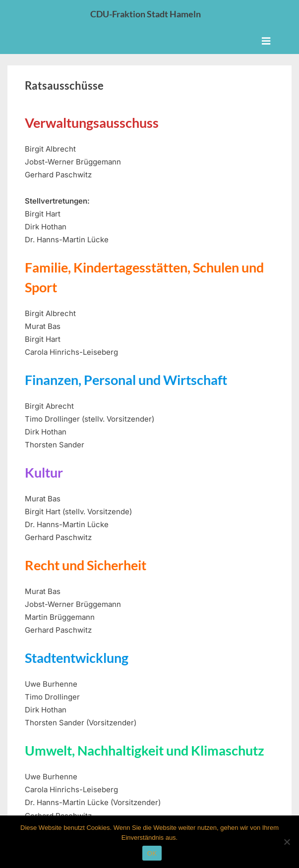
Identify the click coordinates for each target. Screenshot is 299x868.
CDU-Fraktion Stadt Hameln (146, 14)
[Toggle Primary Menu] (266, 41)
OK (152, 853)
